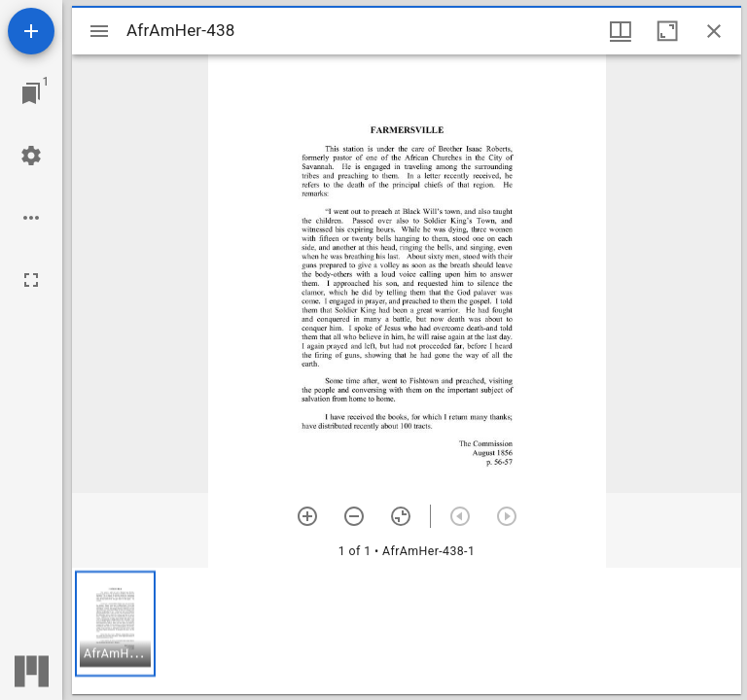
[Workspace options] (31, 218)
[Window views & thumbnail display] (621, 31)
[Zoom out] (354, 516)
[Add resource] (31, 31)
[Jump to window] (31, 93)
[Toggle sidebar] (99, 31)
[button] (115, 624)
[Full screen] (31, 280)
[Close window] (714, 31)
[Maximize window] (667, 31)
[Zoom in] (307, 516)
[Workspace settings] (31, 156)
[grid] (407, 631)
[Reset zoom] (401, 516)
